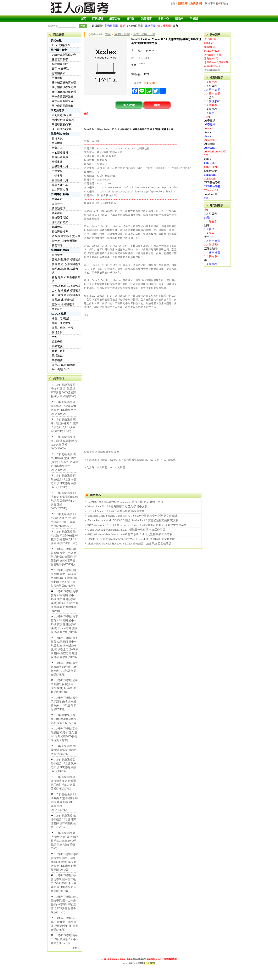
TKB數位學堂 (135, 26)
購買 (157, 105)
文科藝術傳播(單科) (63, 120)
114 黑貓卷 (211, 105)
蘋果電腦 (57, 346)
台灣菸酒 (57, 148)
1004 (146, 58)
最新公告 (115, 19)
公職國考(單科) (60, 250)
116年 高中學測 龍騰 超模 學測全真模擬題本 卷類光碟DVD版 (64, 719)
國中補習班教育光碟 (64, 83)
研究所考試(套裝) (62, 115)
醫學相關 (57, 360)
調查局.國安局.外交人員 (66, 236)
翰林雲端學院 (60, 64)
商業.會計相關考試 (63, 300)
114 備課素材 (212, 101)
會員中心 (164, 19)
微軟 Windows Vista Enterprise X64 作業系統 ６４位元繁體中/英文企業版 (130, 534)
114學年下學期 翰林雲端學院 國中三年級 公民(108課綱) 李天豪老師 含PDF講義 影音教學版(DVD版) (64, 883)
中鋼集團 (57, 176)
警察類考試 (58, 208)
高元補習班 (111, 26)
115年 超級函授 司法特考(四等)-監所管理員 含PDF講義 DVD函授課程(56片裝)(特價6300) (64, 841)
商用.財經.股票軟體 (63, 365)
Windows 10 (211, 190)
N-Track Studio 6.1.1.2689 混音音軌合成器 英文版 (116, 511)
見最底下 (102, 164)
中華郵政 (57, 143)
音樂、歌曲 (58, 351)
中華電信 (57, 171)
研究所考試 (58, 110)
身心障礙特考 (60, 232)
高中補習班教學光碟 (64, 92)
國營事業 (57, 162)
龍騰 (207, 218)
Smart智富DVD (61, 370)
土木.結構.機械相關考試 (66, 291)
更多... (76, 948)
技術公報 (56, 40)
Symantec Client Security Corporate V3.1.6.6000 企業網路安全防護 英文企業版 (132, 516)
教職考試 (57, 227)
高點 (122, 26)
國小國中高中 (59, 50)
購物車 (179, 19)
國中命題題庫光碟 (63, 101)
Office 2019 (211, 163)
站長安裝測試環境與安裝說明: (102, 452)
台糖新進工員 (60, 180)
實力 (175, 26)
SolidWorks (211, 171)
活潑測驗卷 (211, 249)
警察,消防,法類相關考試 (66, 260)
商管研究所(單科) (62, 125)
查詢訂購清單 (212, 70)
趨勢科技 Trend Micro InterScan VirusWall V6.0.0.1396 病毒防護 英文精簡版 (131, 539)
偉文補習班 (164, 26)
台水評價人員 (60, 190)
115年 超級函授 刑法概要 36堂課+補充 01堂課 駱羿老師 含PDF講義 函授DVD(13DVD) (64, 501)
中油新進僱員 (60, 153)
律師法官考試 (60, 222)
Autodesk (209, 140)
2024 (142, 64)
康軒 (207, 210)
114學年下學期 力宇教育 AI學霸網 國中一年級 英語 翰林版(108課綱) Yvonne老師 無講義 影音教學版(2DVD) (64, 624)
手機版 (194, 19)
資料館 (131, 19)
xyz (206, 198)
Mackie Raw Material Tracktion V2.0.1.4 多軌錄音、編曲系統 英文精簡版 (129, 544)
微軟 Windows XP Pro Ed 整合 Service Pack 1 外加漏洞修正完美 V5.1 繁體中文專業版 (137, 525)
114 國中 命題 (212, 94)
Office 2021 (211, 167)
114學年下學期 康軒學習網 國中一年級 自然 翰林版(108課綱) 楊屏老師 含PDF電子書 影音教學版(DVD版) (64, 578)
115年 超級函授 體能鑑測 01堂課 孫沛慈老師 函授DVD (64, 750)
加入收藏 (129, 105)
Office (208, 159)
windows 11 (211, 194)
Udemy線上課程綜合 (64, 55)
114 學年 (209, 113)
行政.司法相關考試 (63, 304)
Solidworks (210, 175)
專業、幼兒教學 (61, 323)
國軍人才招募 (60, 185)
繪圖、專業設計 (61, 319)
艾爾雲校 (57, 78)
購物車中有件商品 (216, 3)
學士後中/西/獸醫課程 (65, 241)
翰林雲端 (150, 26)
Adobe (208, 128)
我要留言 (146, 19)
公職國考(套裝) (60, 194)
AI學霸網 (210, 121)
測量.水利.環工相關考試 (66, 286)
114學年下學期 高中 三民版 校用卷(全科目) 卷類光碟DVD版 (64, 939)
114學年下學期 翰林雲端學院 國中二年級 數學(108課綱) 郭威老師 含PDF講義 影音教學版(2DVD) (64, 905)
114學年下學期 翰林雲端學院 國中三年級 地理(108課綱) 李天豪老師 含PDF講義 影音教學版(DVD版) (64, 862)
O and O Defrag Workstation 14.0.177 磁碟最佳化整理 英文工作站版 (126, 530)
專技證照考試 (60, 218)
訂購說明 (97, 19)
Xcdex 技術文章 (61, 45)
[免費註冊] (196, 3)
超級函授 (97, 26)
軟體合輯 (57, 332)
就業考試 (57, 213)
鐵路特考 (57, 204)
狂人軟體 (150, 963)
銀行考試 (57, 139)
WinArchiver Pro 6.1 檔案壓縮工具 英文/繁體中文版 (117, 507)
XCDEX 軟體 (59, 314)
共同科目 (57, 309)
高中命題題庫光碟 (63, 97)
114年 (208, 117)
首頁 (83, 19)
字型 (54, 337)
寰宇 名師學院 (60, 69)
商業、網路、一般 (63, 328)
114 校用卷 (211, 82)
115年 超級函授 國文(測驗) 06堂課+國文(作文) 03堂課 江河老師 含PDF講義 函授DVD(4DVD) (64, 462)
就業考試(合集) (60, 134)
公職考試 (57, 199)
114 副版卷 (211, 86)
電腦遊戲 (57, 356)
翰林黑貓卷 (139, 959)
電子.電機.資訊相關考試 (66, 295)
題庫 (207, 225)
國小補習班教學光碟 (64, 87)
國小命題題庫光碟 (63, 106)
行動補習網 (58, 73)
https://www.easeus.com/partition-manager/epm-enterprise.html (137, 187)
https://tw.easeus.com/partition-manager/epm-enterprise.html (137, 191)
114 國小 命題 (212, 90)
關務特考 (57, 245)
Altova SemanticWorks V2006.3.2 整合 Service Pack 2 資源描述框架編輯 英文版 (133, 520)
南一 (207, 260)
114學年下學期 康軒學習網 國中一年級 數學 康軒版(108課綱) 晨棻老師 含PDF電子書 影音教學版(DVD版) (64, 557)
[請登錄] (183, 3)
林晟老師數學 (60, 59)
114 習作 (209, 97)
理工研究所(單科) (62, 129)
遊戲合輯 (57, 342)
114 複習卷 (211, 109)
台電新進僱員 (60, 157)
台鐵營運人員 (60, 166)
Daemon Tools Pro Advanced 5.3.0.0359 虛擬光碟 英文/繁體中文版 (125, 502)
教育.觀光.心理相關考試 (66, 264)
